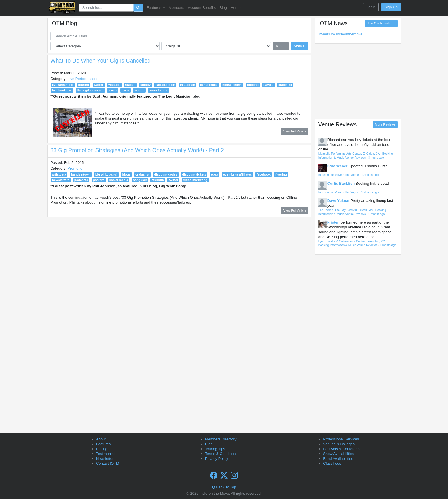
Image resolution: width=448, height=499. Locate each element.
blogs (126, 174)
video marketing (195, 180)
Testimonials (106, 454)
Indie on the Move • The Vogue (339, 175)
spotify (145, 85)
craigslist (285, 85)
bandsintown (81, 174)
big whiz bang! (106, 174)
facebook (264, 174)
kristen (334, 222)
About (101, 439)
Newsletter (105, 459)
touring (83, 85)
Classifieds (332, 463)
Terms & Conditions (221, 454)
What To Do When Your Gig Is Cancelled (100, 61)
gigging (253, 85)
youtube (114, 85)
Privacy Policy (217, 459)
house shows (232, 85)
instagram (188, 85)
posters (99, 180)
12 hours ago (370, 175)
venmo (139, 90)
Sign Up (391, 7)
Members (176, 8)
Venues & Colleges (339, 444)
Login (371, 7)
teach (112, 90)
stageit (130, 85)
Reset (281, 46)
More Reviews (385, 124)
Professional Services (341, 439)
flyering (281, 174)
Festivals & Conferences (343, 449)
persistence (209, 85)
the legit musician (90, 90)
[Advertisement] (358, 81)
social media (119, 180)
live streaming (63, 85)
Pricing (102, 449)
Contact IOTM (108, 463)
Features (103, 444)
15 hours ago (370, 192)
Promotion (76, 168)
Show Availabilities (338, 454)
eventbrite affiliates (238, 174)
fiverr (125, 90)
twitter (98, 85)
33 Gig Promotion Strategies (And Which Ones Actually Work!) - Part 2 (137, 150)
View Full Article (295, 131)
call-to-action (165, 85)
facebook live (62, 90)
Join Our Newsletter (381, 23)
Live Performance (82, 79)
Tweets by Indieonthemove (340, 34)
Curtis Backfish (341, 183)
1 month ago (377, 214)
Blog (223, 8)
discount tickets (194, 174)
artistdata (59, 174)
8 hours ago (376, 158)
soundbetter (158, 90)
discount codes (166, 174)
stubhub (158, 180)
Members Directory (221, 439)
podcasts (81, 180)
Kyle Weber (338, 166)
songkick (140, 180)
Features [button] (154, 8)
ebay (215, 174)
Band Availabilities (338, 459)
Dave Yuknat (338, 201)
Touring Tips (215, 449)
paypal (268, 85)
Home (236, 8)
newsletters (61, 180)
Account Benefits (202, 8)
